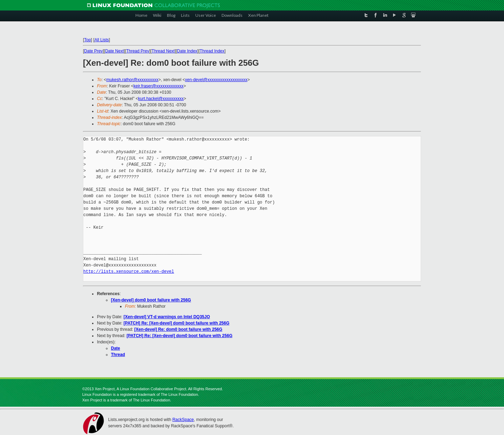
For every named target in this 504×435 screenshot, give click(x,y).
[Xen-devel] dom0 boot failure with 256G (151, 300)
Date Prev (93, 51)
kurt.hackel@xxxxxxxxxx (161, 99)
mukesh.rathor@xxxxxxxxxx (132, 80)
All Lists (102, 40)
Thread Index (212, 51)
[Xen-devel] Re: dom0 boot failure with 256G (178, 329)
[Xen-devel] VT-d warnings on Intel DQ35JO (167, 317)
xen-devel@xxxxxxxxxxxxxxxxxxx (216, 80)
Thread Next (163, 51)
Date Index (187, 51)
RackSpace (183, 420)
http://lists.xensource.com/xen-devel (129, 272)
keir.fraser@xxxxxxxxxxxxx (158, 86)
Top (87, 40)
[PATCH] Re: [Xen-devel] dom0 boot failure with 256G (176, 323)
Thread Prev (138, 51)
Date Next (114, 51)
